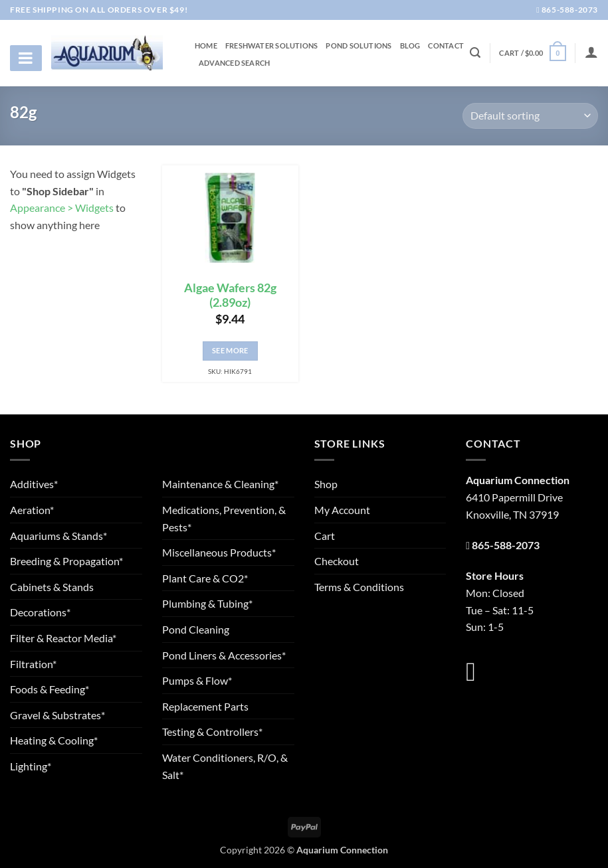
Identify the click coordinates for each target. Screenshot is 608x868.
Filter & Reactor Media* (63, 638)
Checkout (337, 561)
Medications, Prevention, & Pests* (224, 518)
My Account (342, 510)
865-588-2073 (567, 10)
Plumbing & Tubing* (207, 603)
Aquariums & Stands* (58, 536)
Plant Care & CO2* (205, 578)
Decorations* (40, 612)
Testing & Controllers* (212, 732)
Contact (446, 46)
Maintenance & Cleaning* (220, 484)
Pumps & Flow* (197, 680)
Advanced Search (234, 63)
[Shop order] (530, 116)
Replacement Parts (205, 706)
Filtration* (33, 664)
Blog (410, 46)
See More (230, 350)
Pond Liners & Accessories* (224, 655)
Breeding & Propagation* (66, 561)
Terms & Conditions (359, 587)
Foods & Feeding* (50, 689)
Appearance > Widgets (62, 208)
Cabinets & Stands (52, 587)
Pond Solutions (358, 46)
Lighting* (31, 766)
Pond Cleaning (196, 629)
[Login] (591, 52)
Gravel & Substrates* (57, 715)
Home (206, 46)
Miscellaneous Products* (219, 552)
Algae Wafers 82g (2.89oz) (230, 296)
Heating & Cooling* (54, 740)
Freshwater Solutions (271, 46)
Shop (326, 484)
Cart (325, 536)
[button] (532, 53)
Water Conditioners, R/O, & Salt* (225, 766)
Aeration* (32, 510)
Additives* (34, 484)
